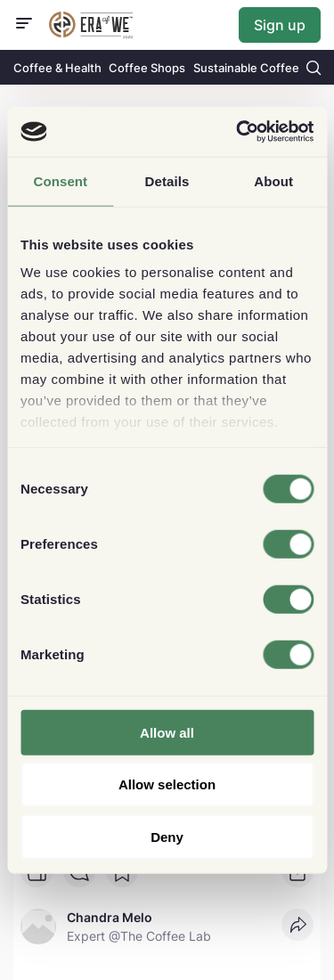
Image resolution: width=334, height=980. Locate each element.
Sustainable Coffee (246, 68)
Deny (167, 836)
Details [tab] (167, 180)
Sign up (280, 25)
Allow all (167, 732)
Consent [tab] (60, 180)
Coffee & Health (57, 68)
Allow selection (167, 784)
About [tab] (273, 180)
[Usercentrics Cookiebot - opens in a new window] (238, 132)
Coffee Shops (147, 68)
